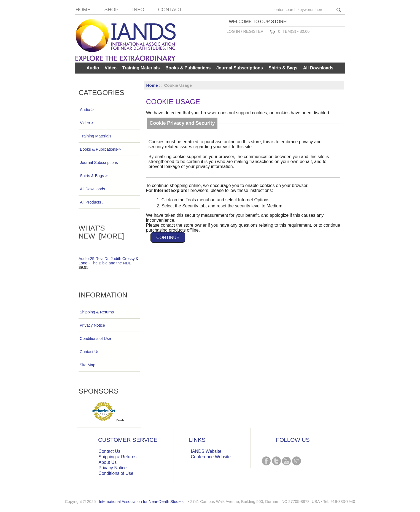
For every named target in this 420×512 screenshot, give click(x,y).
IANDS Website (206, 451)
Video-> (87, 123)
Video (111, 68)
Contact (170, 10)
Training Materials (141, 68)
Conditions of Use (95, 338)
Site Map (87, 365)
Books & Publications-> (100, 149)
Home (83, 10)
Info (138, 10)
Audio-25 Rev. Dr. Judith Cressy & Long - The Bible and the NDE (108, 261)
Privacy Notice (92, 325)
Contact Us (89, 352)
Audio (93, 68)
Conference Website (211, 457)
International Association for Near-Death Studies (141, 502)
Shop (112, 10)
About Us (108, 462)
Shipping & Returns (97, 312)
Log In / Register (245, 31)
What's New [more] (101, 232)
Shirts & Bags (283, 68)
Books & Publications (188, 68)
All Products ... (93, 202)
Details (120, 420)
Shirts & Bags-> (94, 176)
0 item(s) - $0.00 (294, 31)
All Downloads (318, 68)
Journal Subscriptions (240, 68)
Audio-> (87, 110)
